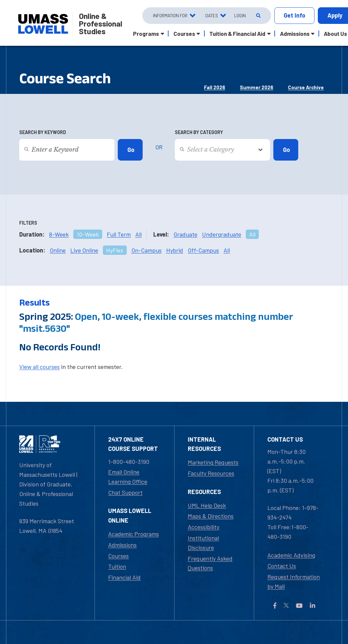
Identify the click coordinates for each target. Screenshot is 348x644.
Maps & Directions (211, 516)
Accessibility (204, 527)
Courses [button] (184, 34)
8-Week (59, 234)
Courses (118, 556)
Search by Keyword (43, 132)
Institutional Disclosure (203, 543)
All (139, 234)
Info (294, 15)
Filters (28, 223)
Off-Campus (203, 250)
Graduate (185, 234)
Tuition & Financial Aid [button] (237, 34)
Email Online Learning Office (128, 477)
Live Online (84, 250)
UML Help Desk (207, 505)
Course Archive (306, 87)
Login (240, 15)
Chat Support (125, 492)
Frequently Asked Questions (210, 563)
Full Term (119, 234)
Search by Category (199, 132)
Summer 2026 (257, 87)
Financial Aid (124, 577)
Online (58, 250)
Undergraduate (222, 234)
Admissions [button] (295, 34)
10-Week (88, 234)
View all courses (39, 367)
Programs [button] (146, 34)
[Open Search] (258, 16)
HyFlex (115, 250)
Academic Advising (291, 555)
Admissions (122, 545)
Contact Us (282, 566)
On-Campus (146, 250)
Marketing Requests (213, 462)
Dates (212, 15)
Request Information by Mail (294, 581)
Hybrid (175, 250)
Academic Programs (134, 534)
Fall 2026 (215, 87)
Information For (170, 15)
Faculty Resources (211, 473)
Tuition (117, 566)
